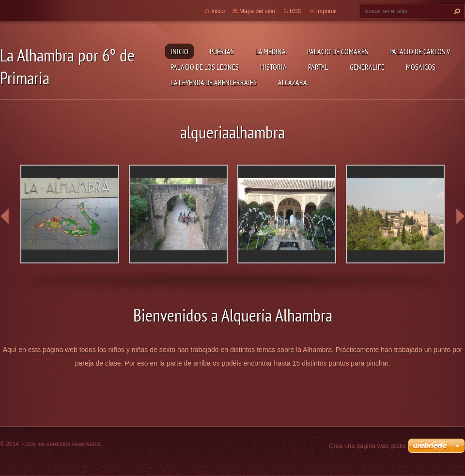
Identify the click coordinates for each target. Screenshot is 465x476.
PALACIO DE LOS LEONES (205, 67)
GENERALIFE (367, 67)
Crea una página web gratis (367, 446)
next (460, 216)
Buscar (456, 11)
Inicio (179, 51)
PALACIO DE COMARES (338, 51)
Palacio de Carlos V (420, 51)
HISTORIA (273, 67)
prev (5, 216)
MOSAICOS (421, 67)
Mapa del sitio (257, 11)
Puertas (222, 51)
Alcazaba (293, 82)
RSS (296, 11)
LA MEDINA (271, 51)
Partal (318, 67)
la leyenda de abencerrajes (214, 82)
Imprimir (327, 11)
